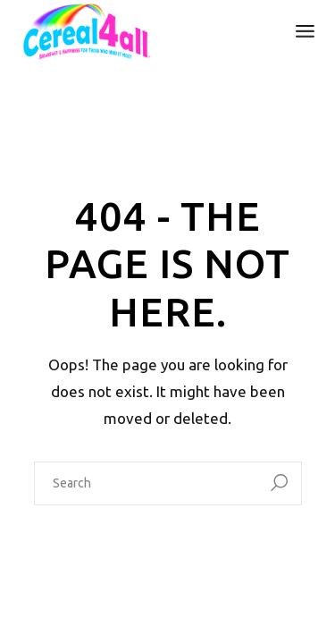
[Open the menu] (305, 31)
